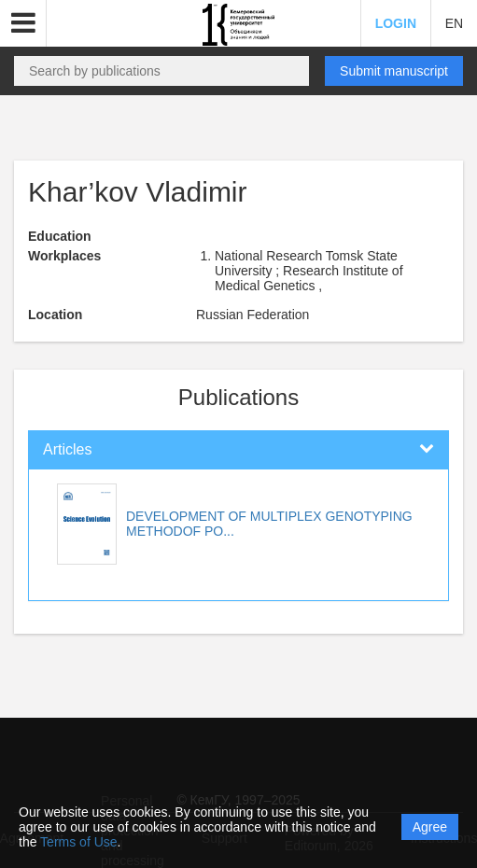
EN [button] (454, 23)
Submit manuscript (394, 71)
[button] (23, 23)
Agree (430, 827)
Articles (67, 449)
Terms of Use (78, 842)
